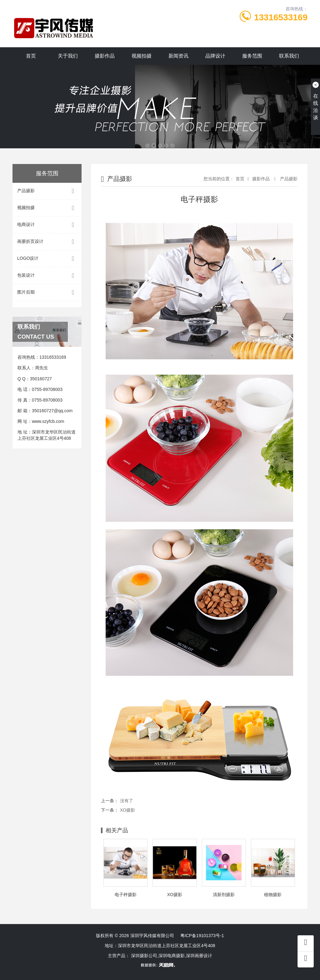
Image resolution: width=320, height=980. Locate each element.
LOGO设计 (47, 259)
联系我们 (289, 56)
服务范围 (252, 56)
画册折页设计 (47, 242)
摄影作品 (105, 56)
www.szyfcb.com (48, 421)
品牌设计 (215, 56)
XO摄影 (127, 810)
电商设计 (47, 225)
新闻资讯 (178, 56)
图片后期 (47, 292)
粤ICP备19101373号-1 (202, 936)
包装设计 (47, 276)
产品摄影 (47, 191)
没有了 (127, 801)
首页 (31, 56)
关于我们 (68, 56)
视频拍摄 (142, 56)
